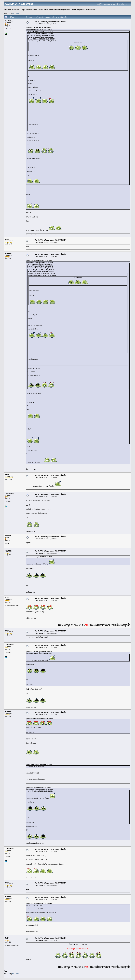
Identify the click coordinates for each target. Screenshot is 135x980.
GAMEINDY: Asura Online (12, 10)
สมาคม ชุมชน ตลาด (64, 10)
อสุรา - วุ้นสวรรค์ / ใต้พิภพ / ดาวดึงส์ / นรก (35, 10)
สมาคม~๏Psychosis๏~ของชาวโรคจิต (83, 10)
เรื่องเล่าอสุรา (53, 10)
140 (17, 13)
